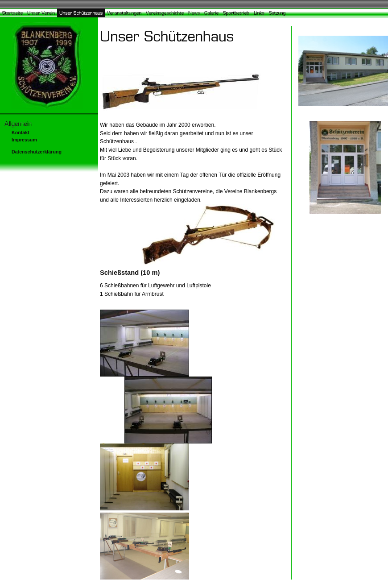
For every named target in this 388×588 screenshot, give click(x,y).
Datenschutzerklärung (37, 152)
